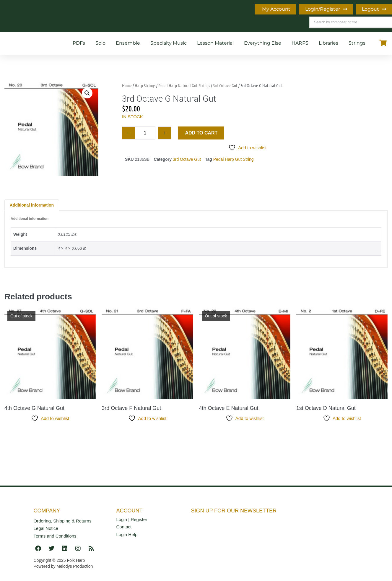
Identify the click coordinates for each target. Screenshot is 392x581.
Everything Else (263, 43)
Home (29, 9)
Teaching (156, 9)
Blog (80, 9)
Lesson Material (215, 43)
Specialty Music (169, 43)
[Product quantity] (145, 133)
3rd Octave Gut (225, 85)
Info (56, 9)
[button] (87, 93)
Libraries (328, 43)
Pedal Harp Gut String (234, 159)
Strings (357, 43)
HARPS (300, 43)
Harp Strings (145, 85)
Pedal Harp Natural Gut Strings (184, 85)
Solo (100, 43)
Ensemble (128, 43)
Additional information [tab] (32, 205)
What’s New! (116, 9)
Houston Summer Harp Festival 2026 (102, 23)
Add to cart (201, 133)
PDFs (79, 43)
